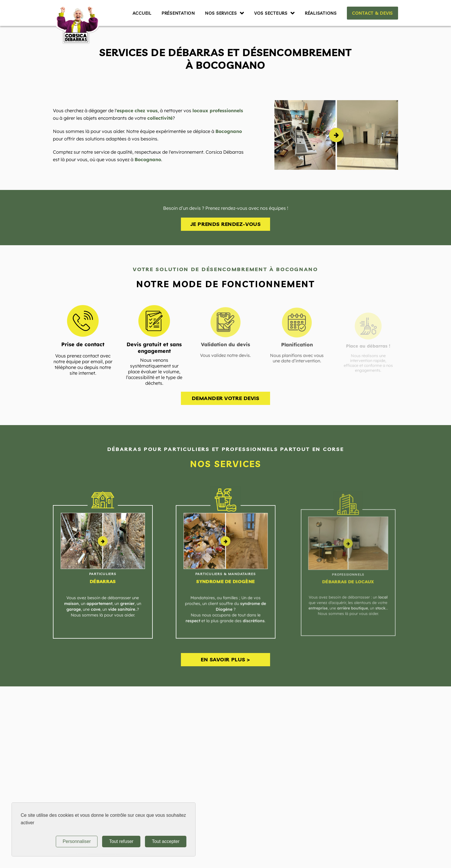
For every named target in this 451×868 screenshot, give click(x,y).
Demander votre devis (226, 398)
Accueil (142, 13)
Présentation (178, 13)
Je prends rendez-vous (225, 224)
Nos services (221, 13)
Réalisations (321, 13)
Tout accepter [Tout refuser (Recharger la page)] (166, 841)
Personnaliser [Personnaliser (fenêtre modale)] (77, 841)
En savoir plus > (225, 659)
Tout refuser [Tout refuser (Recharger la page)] (121, 841)
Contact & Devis (372, 13)
